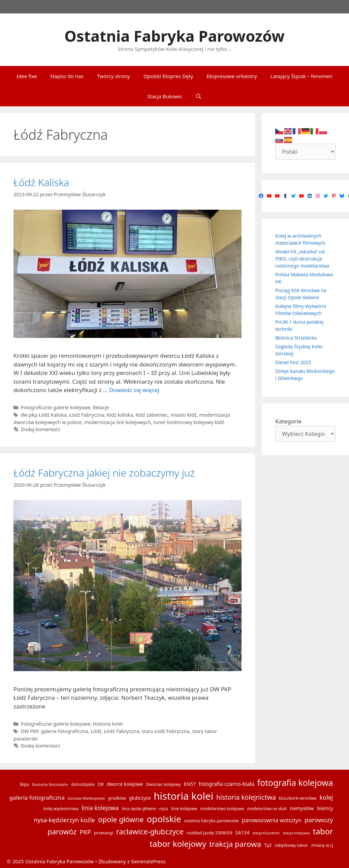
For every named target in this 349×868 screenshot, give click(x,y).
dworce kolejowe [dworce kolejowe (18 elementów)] (125, 784)
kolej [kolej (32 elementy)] (326, 797)
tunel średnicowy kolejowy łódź (189, 422)
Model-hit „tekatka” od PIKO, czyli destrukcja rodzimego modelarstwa (302, 259)
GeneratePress (148, 861)
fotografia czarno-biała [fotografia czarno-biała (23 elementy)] (227, 784)
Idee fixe (27, 76)
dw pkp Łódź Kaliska (44, 415)
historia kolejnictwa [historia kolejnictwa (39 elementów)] (246, 797)
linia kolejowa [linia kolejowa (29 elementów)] (100, 808)
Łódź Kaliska (41, 182)
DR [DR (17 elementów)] (101, 784)
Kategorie (288, 421)
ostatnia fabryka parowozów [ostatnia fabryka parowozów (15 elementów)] (212, 821)
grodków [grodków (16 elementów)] (117, 798)
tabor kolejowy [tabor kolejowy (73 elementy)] (178, 844)
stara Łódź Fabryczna (166, 731)
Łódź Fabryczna (87, 415)
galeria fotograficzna (64, 731)
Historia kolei (108, 724)
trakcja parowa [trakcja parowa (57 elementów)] (235, 844)
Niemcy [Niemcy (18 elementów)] (325, 808)
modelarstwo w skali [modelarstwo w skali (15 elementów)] (267, 809)
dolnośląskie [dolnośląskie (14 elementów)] (83, 784)
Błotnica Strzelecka (296, 338)
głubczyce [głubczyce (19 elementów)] (140, 798)
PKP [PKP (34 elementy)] (85, 832)
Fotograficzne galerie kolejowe (56, 407)
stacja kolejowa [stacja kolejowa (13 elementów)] (296, 833)
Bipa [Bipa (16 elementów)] (24, 784)
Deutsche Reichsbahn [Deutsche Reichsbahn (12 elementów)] (50, 785)
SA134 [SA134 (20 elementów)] (242, 832)
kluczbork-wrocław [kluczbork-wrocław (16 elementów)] (298, 798)
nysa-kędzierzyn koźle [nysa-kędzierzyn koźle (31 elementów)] (64, 820)
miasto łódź (184, 415)
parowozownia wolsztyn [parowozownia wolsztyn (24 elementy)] (272, 820)
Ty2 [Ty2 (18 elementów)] (268, 845)
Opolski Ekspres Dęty (168, 76)
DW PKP (30, 731)
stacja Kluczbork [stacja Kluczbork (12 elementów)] (266, 833)
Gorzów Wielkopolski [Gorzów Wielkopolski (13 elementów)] (86, 798)
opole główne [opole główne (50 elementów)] (121, 819)
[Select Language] (305, 152)
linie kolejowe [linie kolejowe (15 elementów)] (184, 809)
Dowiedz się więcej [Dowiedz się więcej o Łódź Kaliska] (134, 390)
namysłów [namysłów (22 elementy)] (302, 808)
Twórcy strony (114, 76)
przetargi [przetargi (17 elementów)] (104, 833)
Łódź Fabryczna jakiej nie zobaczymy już (104, 473)
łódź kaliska (120, 415)
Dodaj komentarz (41, 429)
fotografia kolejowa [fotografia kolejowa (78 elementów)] (295, 783)
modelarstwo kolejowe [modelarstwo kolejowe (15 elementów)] (222, 809)
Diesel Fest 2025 (293, 362)
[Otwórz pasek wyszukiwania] (198, 96)
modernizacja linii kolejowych (118, 422)
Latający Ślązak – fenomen (302, 76)
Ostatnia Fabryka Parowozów (174, 36)
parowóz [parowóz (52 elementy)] (62, 831)
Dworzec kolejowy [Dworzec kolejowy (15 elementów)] (163, 784)
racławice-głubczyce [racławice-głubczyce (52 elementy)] (150, 831)
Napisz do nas (67, 76)
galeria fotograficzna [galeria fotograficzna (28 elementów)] (37, 797)
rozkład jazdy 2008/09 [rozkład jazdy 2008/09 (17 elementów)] (210, 833)
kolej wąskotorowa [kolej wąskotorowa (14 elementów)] (61, 808)
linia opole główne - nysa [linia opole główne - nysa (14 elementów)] (145, 808)
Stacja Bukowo (164, 96)
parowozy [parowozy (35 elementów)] (319, 820)
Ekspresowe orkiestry (232, 76)
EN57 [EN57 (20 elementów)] (190, 784)
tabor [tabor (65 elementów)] (323, 831)
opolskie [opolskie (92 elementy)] (164, 819)
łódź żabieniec (152, 415)
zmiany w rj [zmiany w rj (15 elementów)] (322, 845)
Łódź (96, 731)
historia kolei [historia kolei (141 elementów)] (183, 796)
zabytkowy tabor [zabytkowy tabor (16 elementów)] (291, 845)
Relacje (101, 407)
